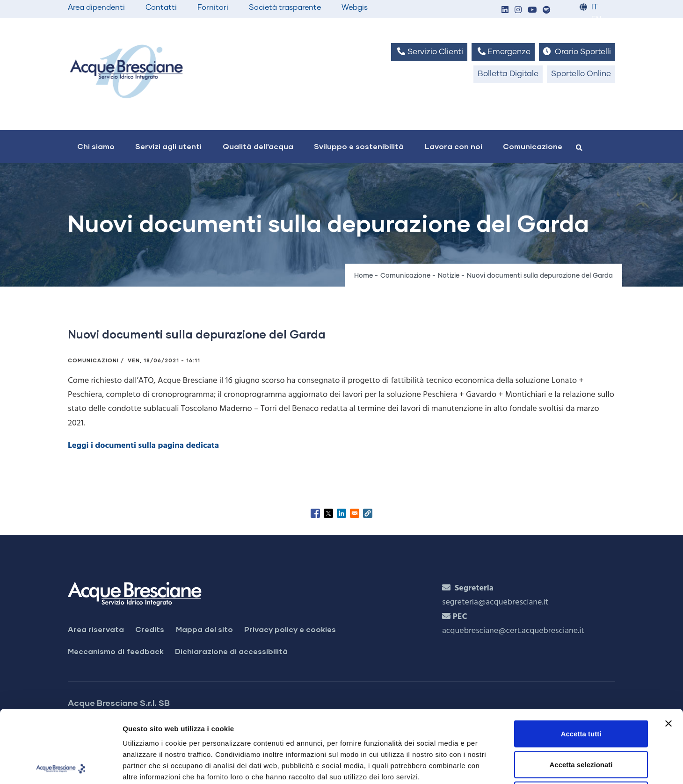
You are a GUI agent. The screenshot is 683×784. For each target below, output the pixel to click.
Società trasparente (285, 7)
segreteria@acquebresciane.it (495, 602)
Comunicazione (533, 146)
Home (363, 276)
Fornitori (213, 7)
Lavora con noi (454, 146)
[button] (505, 11)
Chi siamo (96, 146)
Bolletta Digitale (508, 74)
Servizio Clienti (429, 52)
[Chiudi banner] (668, 651)
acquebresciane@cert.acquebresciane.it (513, 631)
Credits (150, 629)
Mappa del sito (204, 629)
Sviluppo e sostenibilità (359, 146)
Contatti (161, 7)
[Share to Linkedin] (341, 513)
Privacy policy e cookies (290, 629)
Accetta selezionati (581, 692)
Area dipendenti (96, 7)
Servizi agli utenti (168, 146)
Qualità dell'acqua (258, 146)
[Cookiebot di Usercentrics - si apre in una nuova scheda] (61, 766)
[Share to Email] (355, 513)
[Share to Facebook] (315, 513)
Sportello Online (581, 74)
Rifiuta (581, 723)
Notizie (449, 276)
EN (596, 19)
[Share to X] (328, 513)
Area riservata (96, 629)
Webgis (355, 7)
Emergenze (503, 52)
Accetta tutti (581, 661)
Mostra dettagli (492, 766)
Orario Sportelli (577, 52)
